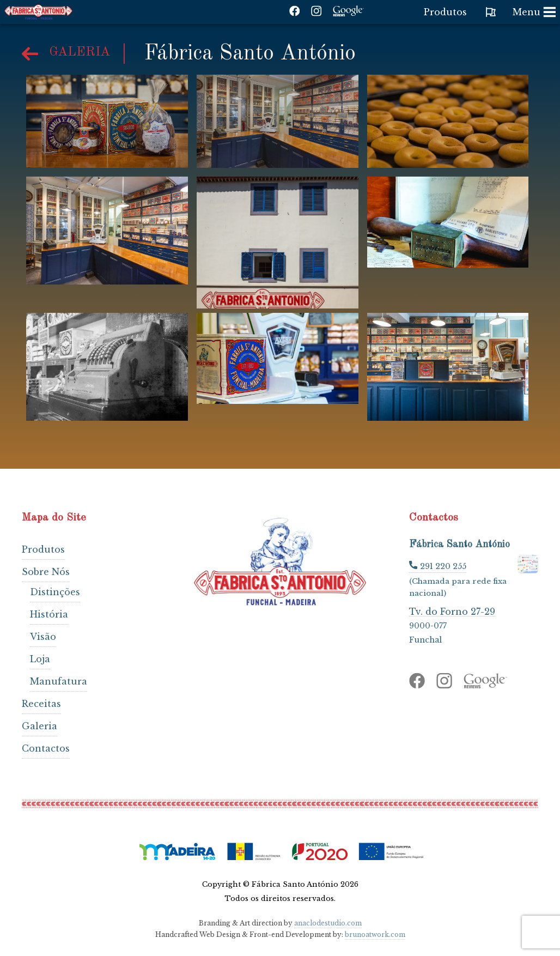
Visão (43, 637)
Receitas (41, 704)
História (49, 614)
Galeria (39, 726)
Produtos (43, 549)
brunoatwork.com (375, 934)
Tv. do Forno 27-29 (452, 611)
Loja (40, 659)
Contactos (46, 748)
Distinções (55, 592)
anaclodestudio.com (328, 923)
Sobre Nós (46, 572)
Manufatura (59, 681)
